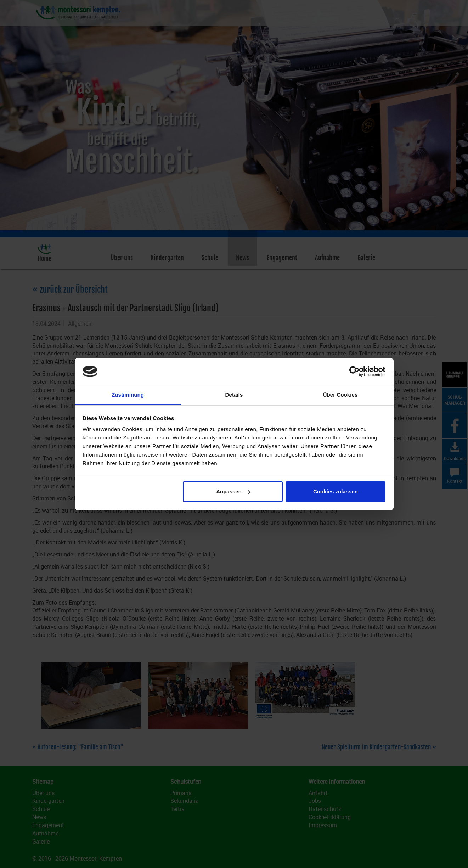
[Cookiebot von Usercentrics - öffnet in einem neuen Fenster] (354, 371)
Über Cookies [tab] (340, 395)
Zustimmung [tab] (128, 395)
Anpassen (233, 491)
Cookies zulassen (336, 491)
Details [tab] (234, 395)
